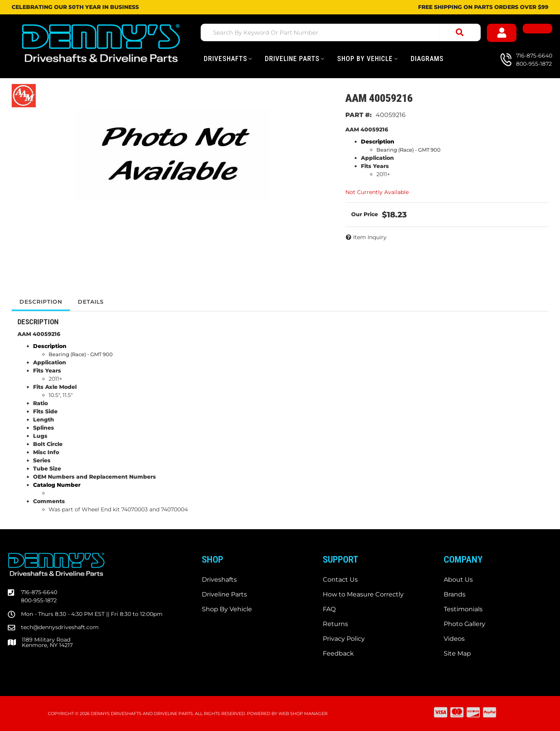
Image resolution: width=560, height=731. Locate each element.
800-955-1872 (39, 600)
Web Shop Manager (303, 714)
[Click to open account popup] (502, 33)
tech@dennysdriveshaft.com (60, 627)
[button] (341, 32)
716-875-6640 (39, 592)
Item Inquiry (370, 237)
